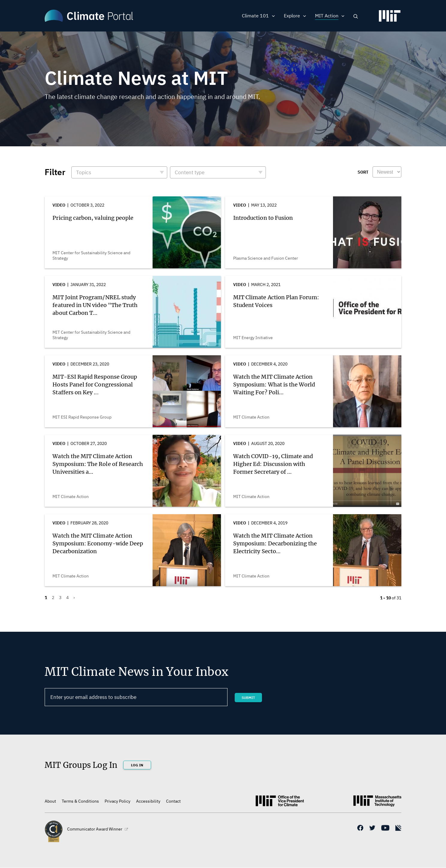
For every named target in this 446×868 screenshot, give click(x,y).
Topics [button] (84, 172)
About (50, 801)
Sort (363, 172)
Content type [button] (190, 172)
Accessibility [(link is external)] (148, 801)
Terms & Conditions (80, 801)
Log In (137, 765)
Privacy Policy (117, 801)
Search (356, 16)
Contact (173, 801)
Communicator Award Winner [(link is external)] (98, 829)
